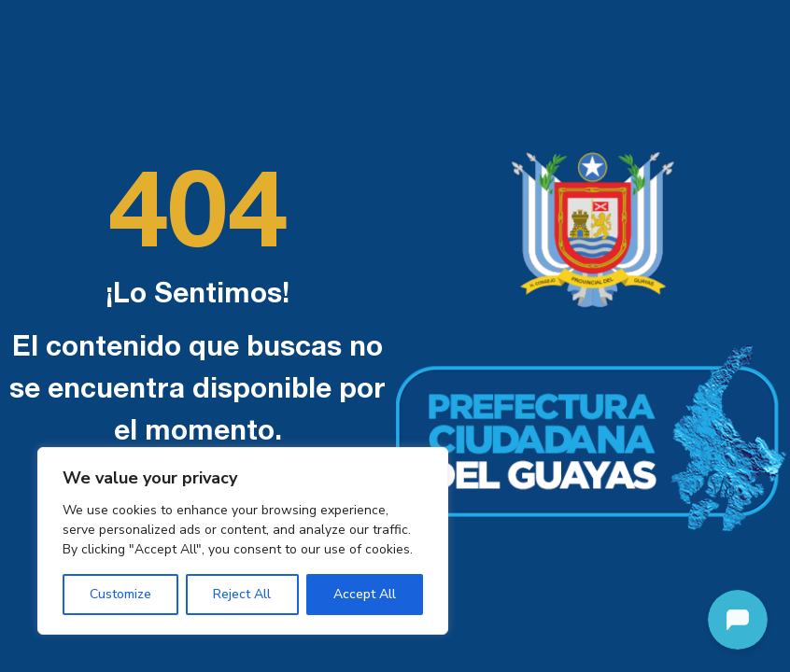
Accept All (365, 594)
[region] (243, 541)
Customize (120, 594)
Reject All (242, 594)
